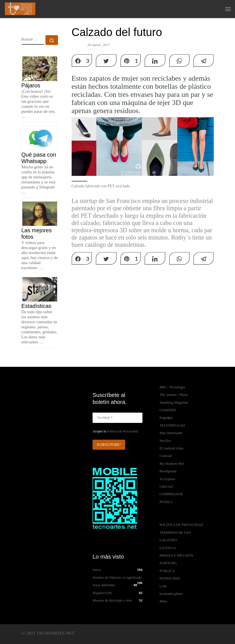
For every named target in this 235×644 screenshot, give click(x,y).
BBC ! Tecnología (172, 387)
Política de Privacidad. (123, 431)
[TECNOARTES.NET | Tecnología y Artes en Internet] (20, 8)
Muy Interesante (171, 433)
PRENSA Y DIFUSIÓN (176, 556)
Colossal (165, 456)
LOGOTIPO (168, 540)
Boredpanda (168, 471)
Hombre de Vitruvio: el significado (117, 578)
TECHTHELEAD (172, 425)
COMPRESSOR (171, 494)
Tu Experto (167, 479)
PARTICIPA (168, 563)
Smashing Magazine (174, 403)
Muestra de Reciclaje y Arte (112, 600)
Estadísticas (37, 306)
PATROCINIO (170, 578)
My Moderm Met (172, 464)
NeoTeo (165, 441)
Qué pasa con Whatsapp (39, 158)
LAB (163, 586)
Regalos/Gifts (102, 593)
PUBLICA (167, 571)
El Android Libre (171, 448)
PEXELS (166, 502)
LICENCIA (168, 548)
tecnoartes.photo (171, 594)
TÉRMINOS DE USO (175, 533)
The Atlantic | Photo (174, 395)
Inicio (97, 570)
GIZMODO (168, 410)
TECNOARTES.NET (56, 633)
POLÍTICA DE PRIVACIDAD (181, 525)
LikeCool (166, 487)
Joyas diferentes (104, 585)
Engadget (166, 418)
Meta (163, 601)
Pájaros (31, 85)
